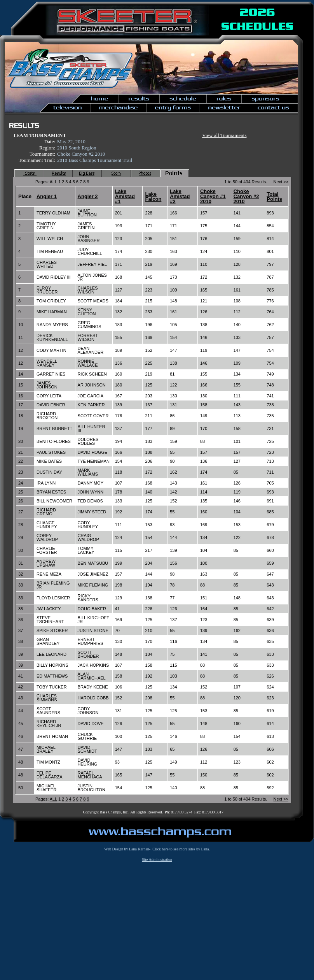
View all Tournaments (224, 135)
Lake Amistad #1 (125, 196)
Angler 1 (47, 196)
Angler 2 (88, 196)
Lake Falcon (153, 197)
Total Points (274, 197)
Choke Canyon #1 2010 (213, 196)
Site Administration (157, 860)
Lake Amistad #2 (180, 196)
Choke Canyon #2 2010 (246, 196)
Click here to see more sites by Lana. (181, 849)
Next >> (281, 182)
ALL (53, 182)
